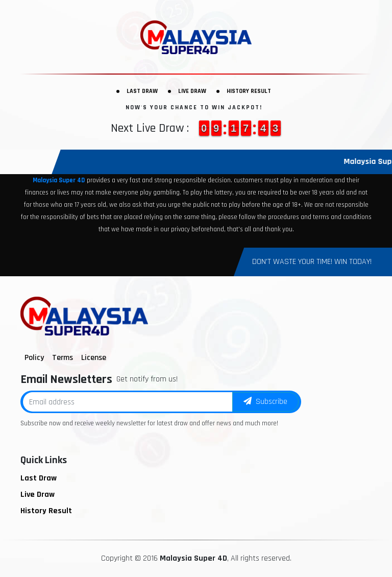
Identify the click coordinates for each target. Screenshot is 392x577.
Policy (34, 358)
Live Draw (192, 91)
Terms (63, 358)
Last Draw (142, 91)
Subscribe (265, 402)
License (94, 358)
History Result (249, 91)
